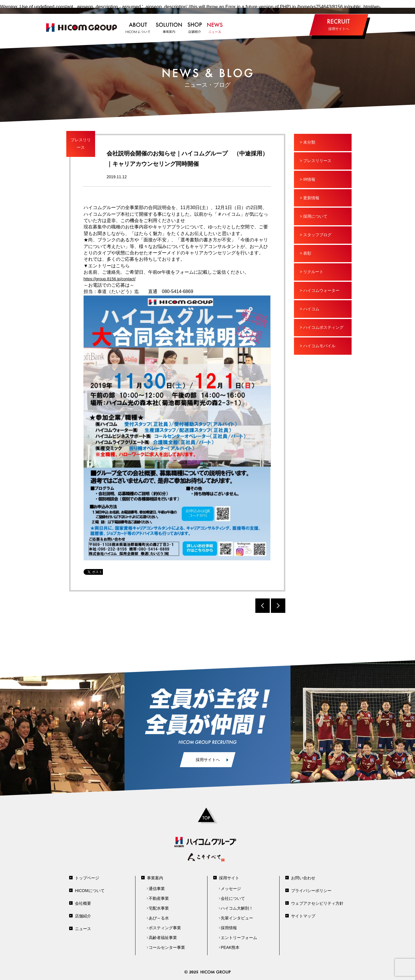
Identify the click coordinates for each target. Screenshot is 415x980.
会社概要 (83, 903)
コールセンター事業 (167, 947)
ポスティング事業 (165, 928)
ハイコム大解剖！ (237, 908)
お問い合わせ (303, 878)
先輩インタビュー (237, 918)
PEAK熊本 (230, 947)
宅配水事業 (159, 908)
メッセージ (231, 889)
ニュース (83, 929)
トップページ (87, 878)
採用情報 (229, 928)
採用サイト (229, 878)
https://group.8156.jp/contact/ (110, 279)
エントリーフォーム (239, 938)
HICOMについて (90, 891)
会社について (233, 898)
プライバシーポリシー (311, 891)
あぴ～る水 (159, 918)
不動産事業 (159, 898)
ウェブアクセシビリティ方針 (317, 903)
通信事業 (157, 889)
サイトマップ (303, 916)
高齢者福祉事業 (163, 938)
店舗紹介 (83, 916)
